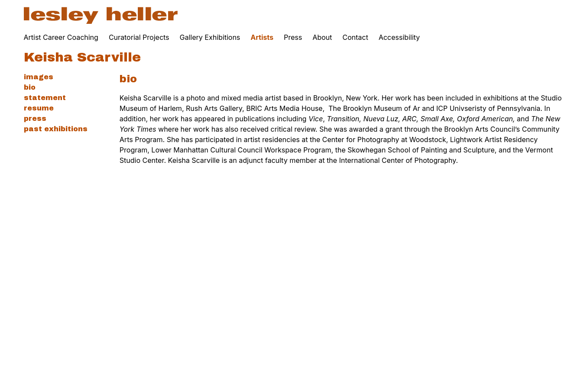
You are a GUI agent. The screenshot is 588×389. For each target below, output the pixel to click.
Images (39, 77)
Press (293, 37)
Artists (262, 37)
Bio (30, 87)
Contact (355, 37)
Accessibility (399, 37)
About (322, 37)
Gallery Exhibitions (210, 37)
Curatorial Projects (139, 37)
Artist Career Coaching (61, 37)
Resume (39, 108)
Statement (45, 98)
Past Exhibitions (56, 129)
